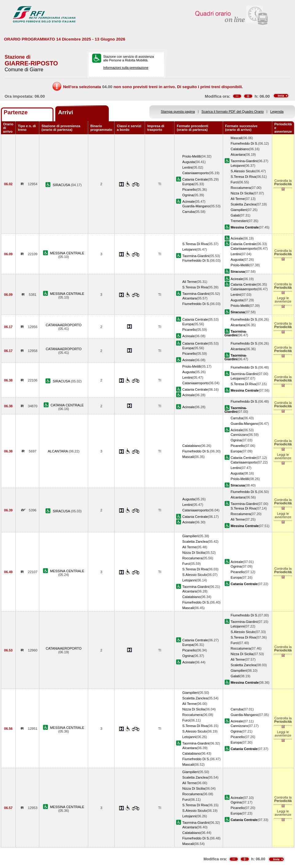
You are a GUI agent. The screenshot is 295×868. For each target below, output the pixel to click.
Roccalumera (241, 188)
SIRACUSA (62, 185)
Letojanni (238, 166)
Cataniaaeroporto (195, 173)
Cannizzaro (239, 435)
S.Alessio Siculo (243, 171)
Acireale (188, 201)
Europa (188, 184)
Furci (235, 182)
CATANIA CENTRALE (67, 405)
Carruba (188, 212)
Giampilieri (239, 210)
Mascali (237, 138)
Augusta (189, 162)
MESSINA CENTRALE (67, 253)
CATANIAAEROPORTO (64, 325)
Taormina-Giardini (244, 161)
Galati (235, 215)
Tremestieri (239, 221)
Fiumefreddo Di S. (244, 143)
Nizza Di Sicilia (242, 193)
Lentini (187, 167)
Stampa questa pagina (178, 111)
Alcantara (238, 154)
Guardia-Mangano (196, 206)
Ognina (188, 195)
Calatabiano (240, 149)
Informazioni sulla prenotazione (126, 68)
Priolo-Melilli (191, 156)
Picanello (189, 190)
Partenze (16, 112)
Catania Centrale (195, 179)
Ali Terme (238, 199)
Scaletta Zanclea (244, 204)
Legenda (277, 111)
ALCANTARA (58, 451)
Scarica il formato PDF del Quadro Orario (233, 111)
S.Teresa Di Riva (244, 177)
